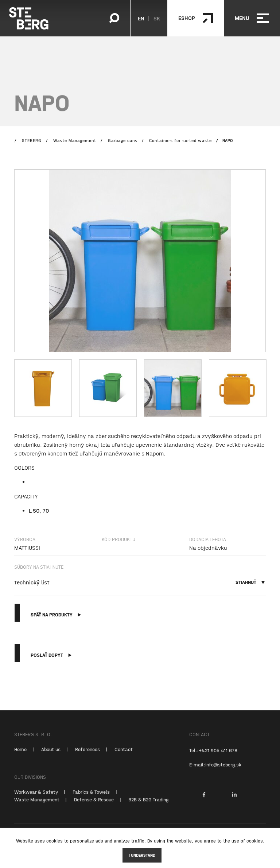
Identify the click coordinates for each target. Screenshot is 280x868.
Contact (124, 755)
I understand (142, 855)
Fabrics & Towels (91, 798)
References (87, 755)
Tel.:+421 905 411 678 (213, 756)
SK (157, 18)
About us (51, 755)
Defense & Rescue (94, 805)
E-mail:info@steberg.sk (215, 770)
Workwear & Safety (36, 798)
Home (20, 755)
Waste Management (37, 805)
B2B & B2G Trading (148, 805)
